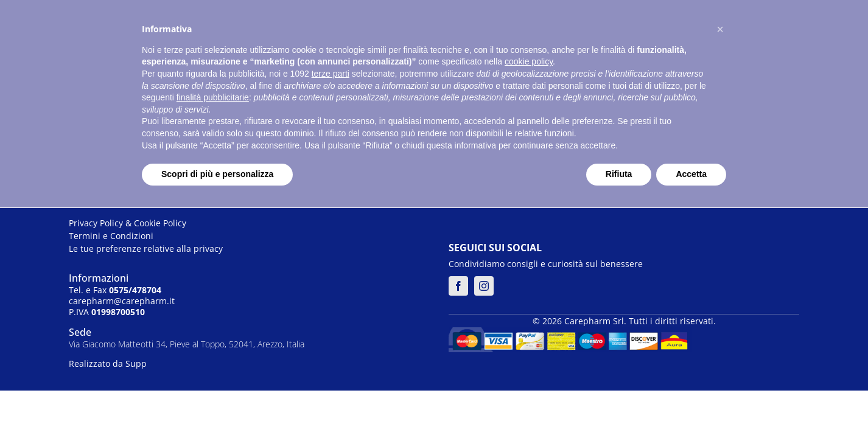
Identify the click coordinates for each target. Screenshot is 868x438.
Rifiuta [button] (619, 174)
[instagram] (484, 286)
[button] (720, 29)
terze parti (331, 74)
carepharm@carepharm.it (122, 301)
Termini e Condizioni (111, 236)
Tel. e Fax (115, 290)
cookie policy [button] (529, 61)
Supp (136, 363)
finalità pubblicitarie (213, 97)
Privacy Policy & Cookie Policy (128, 223)
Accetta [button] (691, 174)
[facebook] (458, 286)
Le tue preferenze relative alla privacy (146, 249)
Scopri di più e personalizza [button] (217, 174)
